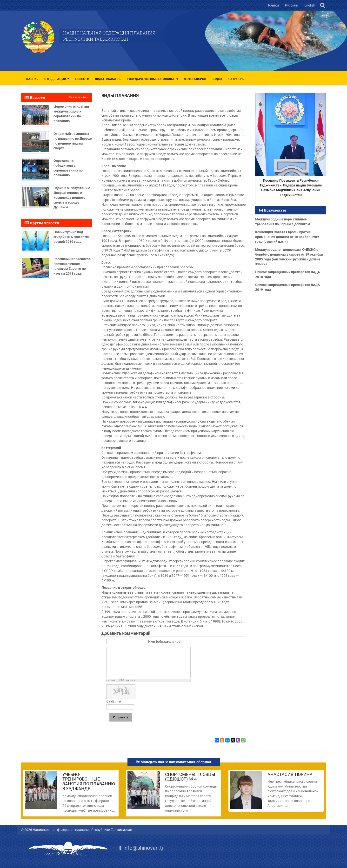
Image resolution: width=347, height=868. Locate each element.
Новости (82, 79)
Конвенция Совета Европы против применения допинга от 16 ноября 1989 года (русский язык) (287, 237)
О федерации (55, 79)
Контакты (236, 79)
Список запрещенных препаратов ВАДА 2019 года (287, 287)
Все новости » (79, 97)
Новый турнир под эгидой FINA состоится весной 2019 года (72, 237)
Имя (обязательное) (165, 642)
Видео (217, 79)
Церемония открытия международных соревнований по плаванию (71, 114)
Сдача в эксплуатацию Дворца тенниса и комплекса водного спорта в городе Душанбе (72, 198)
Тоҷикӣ (274, 5)
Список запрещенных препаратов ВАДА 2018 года (287, 274)
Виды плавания (108, 79)
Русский (292, 5)
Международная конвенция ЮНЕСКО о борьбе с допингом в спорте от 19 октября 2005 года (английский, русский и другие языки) (289, 257)
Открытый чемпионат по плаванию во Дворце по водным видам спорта (73, 141)
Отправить (121, 717)
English (310, 5)
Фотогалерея (195, 79)
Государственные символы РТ (153, 79)
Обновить (117, 702)
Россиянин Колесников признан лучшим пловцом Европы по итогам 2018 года (72, 266)
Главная (32, 79)
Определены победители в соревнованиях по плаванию (68, 168)
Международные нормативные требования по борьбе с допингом (283, 222)
